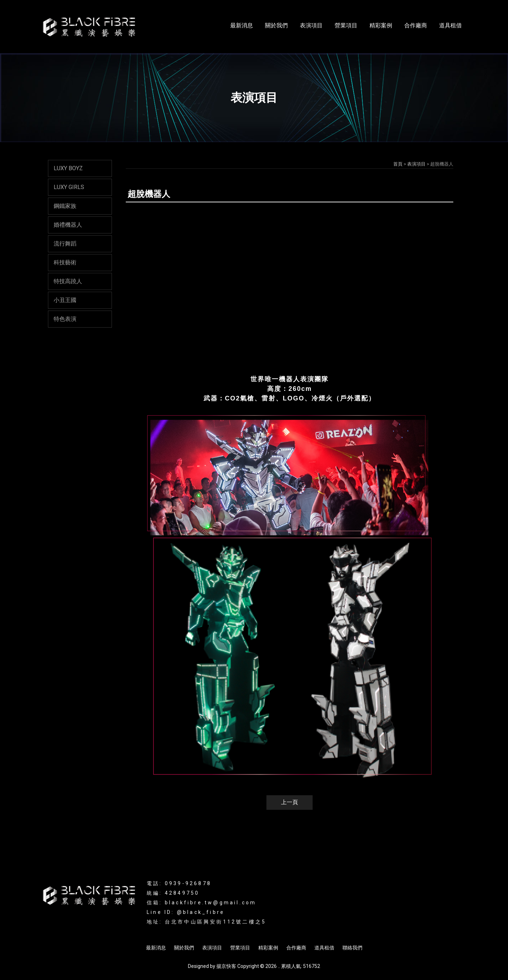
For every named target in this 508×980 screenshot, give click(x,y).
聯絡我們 (352, 948)
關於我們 (276, 25)
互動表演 (238, 929)
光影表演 (166, 929)
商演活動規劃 (336, 929)
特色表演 (65, 319)
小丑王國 (65, 300)
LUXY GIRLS (69, 187)
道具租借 (450, 25)
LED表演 (190, 929)
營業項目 (346, 25)
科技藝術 (65, 262)
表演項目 (311, 25)
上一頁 (290, 802)
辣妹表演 (214, 929)
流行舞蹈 (65, 244)
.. (279, 966)
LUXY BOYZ (68, 168)
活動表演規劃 (301, 929)
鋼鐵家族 (65, 206)
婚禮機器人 (68, 225)
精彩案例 (381, 25)
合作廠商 (416, 25)
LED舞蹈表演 (267, 929)
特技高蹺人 (68, 281)
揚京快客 (226, 966)
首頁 (398, 164)
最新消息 (242, 25)
